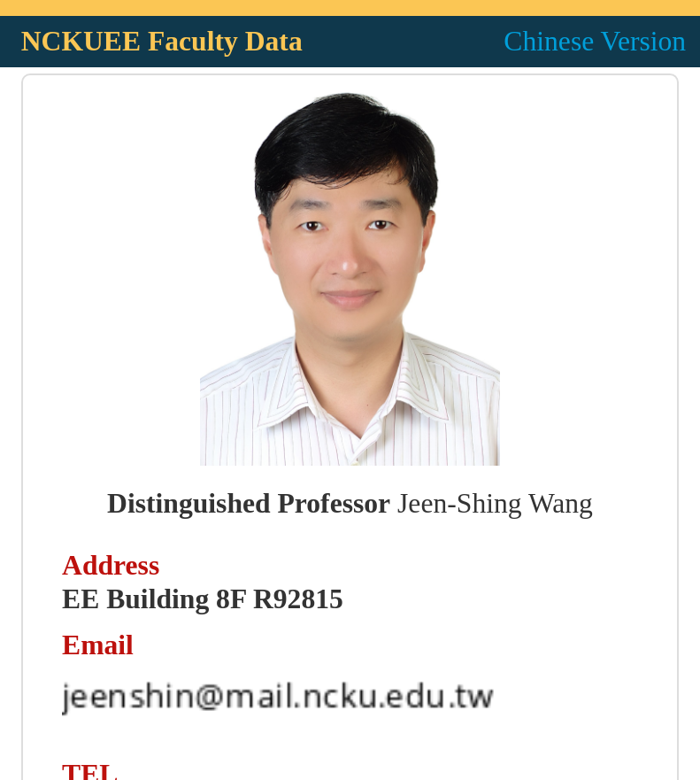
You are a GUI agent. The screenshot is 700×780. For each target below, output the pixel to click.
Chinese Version (595, 41)
